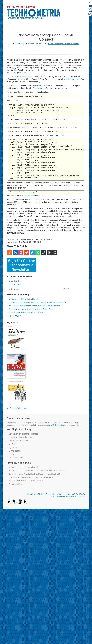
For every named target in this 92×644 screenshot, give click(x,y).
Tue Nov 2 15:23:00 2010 (37, 44)
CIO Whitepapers (16, 458)
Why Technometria (56, 425)
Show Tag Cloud (16, 281)
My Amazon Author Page (17, 408)
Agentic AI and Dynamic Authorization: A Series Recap (31, 309)
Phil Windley (20, 44)
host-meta (41, 88)
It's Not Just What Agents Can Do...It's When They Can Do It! (34, 306)
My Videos (13, 447)
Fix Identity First (15, 316)
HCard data (30, 196)
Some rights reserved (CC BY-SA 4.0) (69, 494)
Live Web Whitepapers (18, 441)
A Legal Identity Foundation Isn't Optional (26, 313)
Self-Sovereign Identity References (23, 434)
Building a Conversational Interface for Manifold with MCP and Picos (37, 302)
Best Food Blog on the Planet (21, 437)
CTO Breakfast (15, 451)
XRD (53, 135)
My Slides (13, 444)
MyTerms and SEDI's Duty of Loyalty (24, 299)
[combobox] (39, 289)
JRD (16, 202)
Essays (12, 454)
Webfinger (26, 77)
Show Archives (15, 284)
